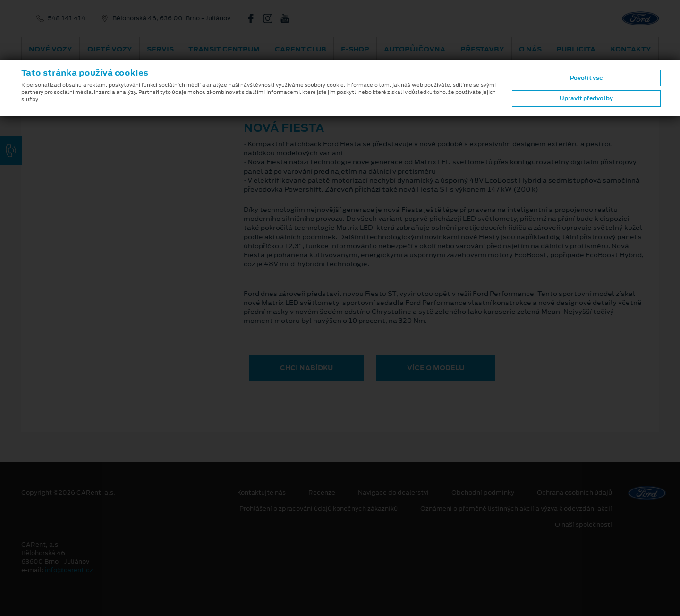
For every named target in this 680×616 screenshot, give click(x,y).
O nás (530, 49)
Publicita (576, 49)
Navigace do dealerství (393, 493)
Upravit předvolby (586, 98)
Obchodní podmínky (483, 493)
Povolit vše (586, 78)
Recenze (322, 493)
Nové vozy (51, 49)
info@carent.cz (69, 570)
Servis (160, 49)
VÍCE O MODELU (436, 368)
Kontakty (631, 49)
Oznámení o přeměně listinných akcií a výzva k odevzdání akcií (516, 509)
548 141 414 (67, 18)
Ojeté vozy (110, 49)
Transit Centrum (224, 49)
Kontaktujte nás (261, 493)
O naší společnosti (583, 525)
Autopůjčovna (415, 49)
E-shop (355, 49)
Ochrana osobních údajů (574, 493)
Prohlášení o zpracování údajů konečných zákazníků (319, 509)
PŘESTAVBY (482, 49)
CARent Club (301, 49)
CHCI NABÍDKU (306, 368)
